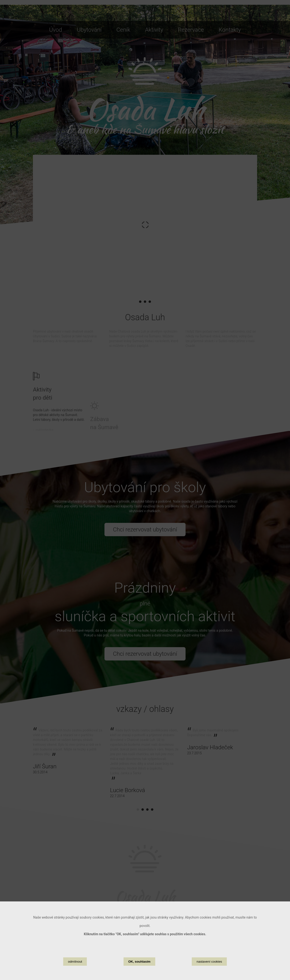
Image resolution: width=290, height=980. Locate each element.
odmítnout (75, 962)
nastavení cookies (209, 962)
